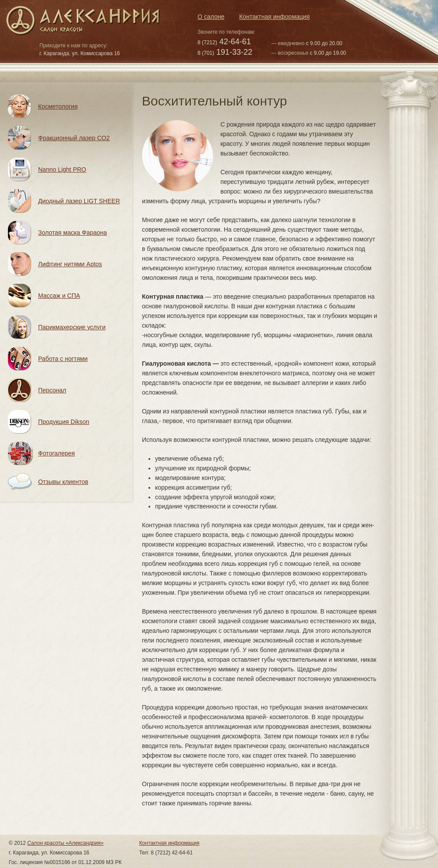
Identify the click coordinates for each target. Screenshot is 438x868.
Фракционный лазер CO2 (74, 138)
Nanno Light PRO (62, 169)
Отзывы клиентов (63, 482)
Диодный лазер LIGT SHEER (79, 201)
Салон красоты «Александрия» (65, 843)
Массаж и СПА (59, 296)
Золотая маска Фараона (72, 233)
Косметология (58, 106)
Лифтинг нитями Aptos (70, 264)
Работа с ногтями (63, 359)
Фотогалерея (57, 453)
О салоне (211, 17)
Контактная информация (274, 17)
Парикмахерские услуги (72, 327)
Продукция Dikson (64, 422)
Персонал (52, 390)
